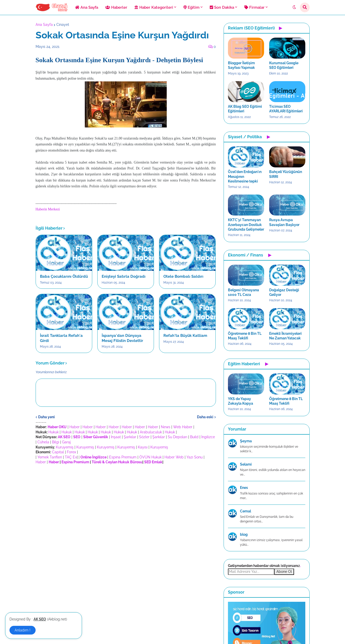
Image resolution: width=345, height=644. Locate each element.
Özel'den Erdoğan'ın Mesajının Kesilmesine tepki (245, 176)
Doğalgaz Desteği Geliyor (284, 292)
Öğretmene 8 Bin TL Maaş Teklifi (245, 336)
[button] (294, 7)
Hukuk (54, 432)
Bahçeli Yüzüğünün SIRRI (286, 174)
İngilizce (208, 437)
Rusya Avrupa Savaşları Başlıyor (284, 222)
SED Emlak (153, 462)
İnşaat (116, 437)
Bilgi (56, 442)
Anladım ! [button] (23, 630)
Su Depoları (177, 437)
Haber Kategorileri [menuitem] (154, 7)
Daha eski (205, 417)
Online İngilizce (93, 457)
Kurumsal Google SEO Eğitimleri (284, 65)
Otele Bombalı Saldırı (183, 276)
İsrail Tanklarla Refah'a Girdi (61, 338)
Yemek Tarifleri (50, 457)
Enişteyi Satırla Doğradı (124, 276)
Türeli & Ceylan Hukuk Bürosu (117, 462)
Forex (71, 452)
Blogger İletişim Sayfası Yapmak (241, 65)
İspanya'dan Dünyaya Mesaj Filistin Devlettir (122, 338)
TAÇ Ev (71, 457)
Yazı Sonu (195, 457)
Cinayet (63, 25)
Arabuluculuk (151, 432)
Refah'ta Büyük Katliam (185, 336)
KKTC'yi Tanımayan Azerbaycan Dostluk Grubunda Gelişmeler (246, 224)
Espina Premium (123, 457)
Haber (75, 427)
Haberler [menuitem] (116, 7)
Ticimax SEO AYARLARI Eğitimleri (286, 109)
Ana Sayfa (44, 25)
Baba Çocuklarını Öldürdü (64, 276)
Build (194, 437)
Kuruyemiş (65, 447)
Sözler (144, 437)
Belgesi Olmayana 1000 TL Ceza (243, 292)
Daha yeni (46, 417)
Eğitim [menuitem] (191, 7)
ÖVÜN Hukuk (150, 457)
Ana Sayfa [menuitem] (87, 7)
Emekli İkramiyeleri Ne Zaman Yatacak (285, 336)
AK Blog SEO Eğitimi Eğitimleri (245, 109)
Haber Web (174, 457)
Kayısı (143, 447)
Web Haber (183, 427)
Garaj (66, 442)
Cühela (43, 442)
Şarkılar (130, 437)
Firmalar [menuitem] (254, 7)
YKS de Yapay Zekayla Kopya (241, 401)
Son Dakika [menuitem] (222, 7)
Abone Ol (284, 572)
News (166, 427)
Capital (58, 452)
